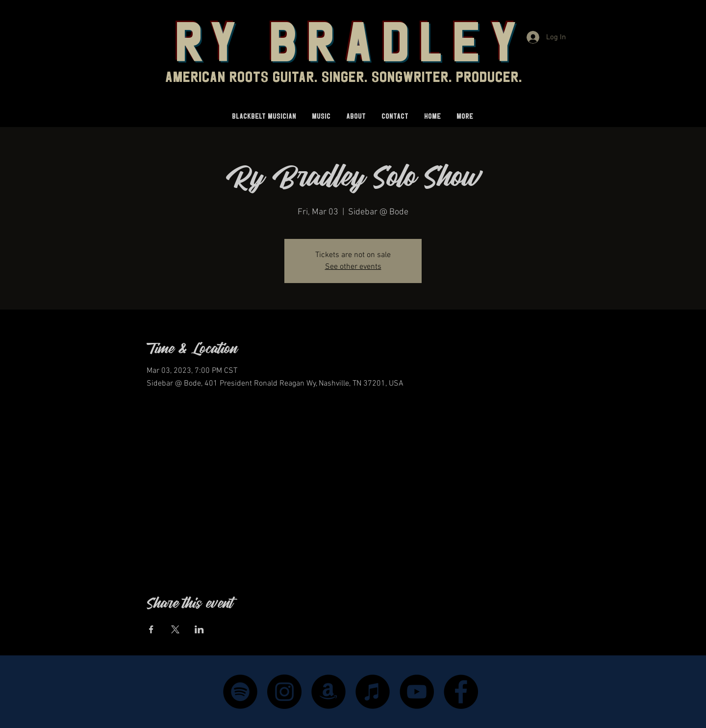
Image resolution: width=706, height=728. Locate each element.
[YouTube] (417, 692)
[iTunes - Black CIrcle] (373, 692)
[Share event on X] (175, 629)
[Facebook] (461, 692)
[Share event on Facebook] (151, 629)
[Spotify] (240, 692)
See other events (353, 267)
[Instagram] (284, 692)
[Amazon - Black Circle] (328, 692)
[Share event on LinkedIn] (199, 629)
